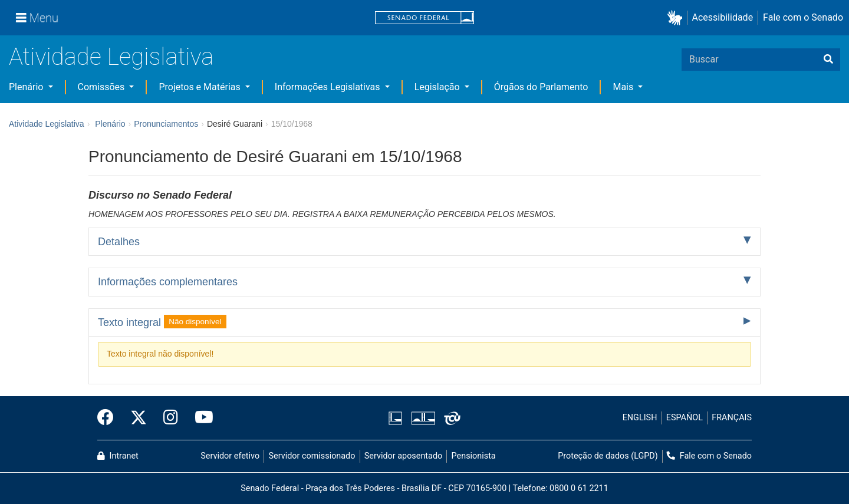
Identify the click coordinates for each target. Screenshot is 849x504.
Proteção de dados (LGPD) (608, 456)
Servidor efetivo (230, 456)
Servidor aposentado (403, 456)
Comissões (103, 87)
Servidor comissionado (312, 456)
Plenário (27, 87)
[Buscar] (828, 60)
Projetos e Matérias (200, 87)
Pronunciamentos (166, 124)
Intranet (118, 456)
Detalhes (119, 242)
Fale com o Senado (803, 17)
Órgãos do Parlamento (541, 87)
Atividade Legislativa (111, 57)
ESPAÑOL (685, 418)
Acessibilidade (723, 17)
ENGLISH (640, 418)
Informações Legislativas (329, 87)
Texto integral (162, 321)
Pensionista (474, 456)
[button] (677, 18)
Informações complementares (168, 282)
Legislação (438, 87)
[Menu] (37, 18)
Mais (624, 87)
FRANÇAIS (732, 418)
